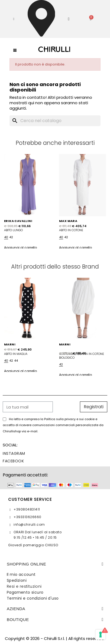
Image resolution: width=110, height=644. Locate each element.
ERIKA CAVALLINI (18, 221)
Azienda (16, 609)
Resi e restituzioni (24, 586)
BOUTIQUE (18, 620)
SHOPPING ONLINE (26, 564)
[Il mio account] (69, 19)
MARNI (10, 344)
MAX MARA (68, 221)
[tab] (55, 564)
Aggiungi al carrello (20, 248)
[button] (14, 19)
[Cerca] (55, 121)
